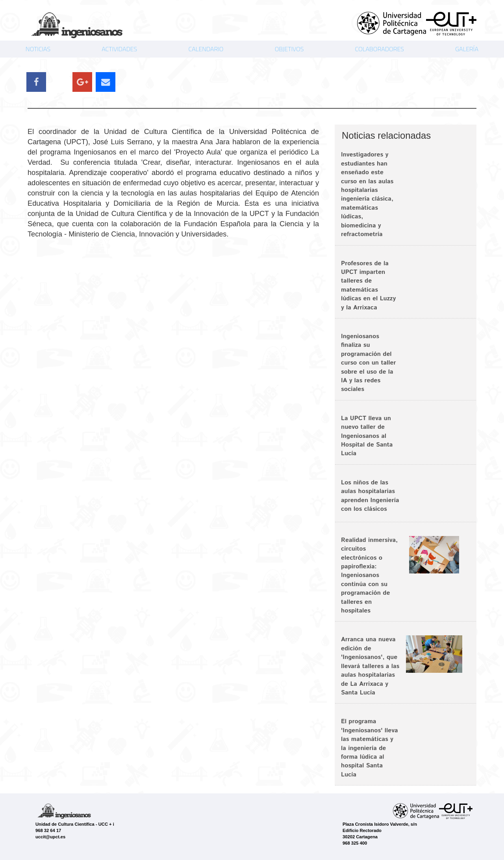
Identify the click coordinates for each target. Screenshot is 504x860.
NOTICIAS (38, 49)
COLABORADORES (380, 49)
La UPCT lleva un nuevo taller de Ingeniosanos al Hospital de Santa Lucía (367, 436)
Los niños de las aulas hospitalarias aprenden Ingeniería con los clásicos (370, 496)
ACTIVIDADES (119, 49)
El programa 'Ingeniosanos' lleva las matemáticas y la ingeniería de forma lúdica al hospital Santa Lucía (370, 748)
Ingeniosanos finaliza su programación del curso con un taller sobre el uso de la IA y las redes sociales (369, 363)
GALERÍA (467, 49)
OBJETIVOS (289, 49)
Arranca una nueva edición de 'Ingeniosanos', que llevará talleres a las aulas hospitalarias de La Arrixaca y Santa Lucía (370, 666)
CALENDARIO (206, 49)
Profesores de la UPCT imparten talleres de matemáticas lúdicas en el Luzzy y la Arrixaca (368, 286)
